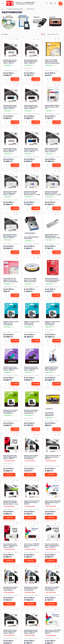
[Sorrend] (54, 34)
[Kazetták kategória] (55, 22)
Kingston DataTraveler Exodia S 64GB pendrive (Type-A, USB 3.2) (31, 369)
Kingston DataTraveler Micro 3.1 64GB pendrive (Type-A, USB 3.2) (52, 545)
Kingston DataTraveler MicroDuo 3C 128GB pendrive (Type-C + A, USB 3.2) (53, 194)
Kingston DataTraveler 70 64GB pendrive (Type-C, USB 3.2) (53, 457)
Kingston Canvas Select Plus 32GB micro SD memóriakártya (31, 457)
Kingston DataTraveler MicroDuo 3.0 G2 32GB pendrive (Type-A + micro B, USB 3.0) (11, 503)
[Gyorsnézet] (17, 40)
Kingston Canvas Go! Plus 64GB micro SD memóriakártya (11, 323)
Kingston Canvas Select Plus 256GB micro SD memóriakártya (31, 589)
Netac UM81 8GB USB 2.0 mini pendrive (32, 238)
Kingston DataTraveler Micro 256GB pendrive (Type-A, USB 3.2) (10, 236)
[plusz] (9, 78)
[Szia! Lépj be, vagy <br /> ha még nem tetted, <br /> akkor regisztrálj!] (55, 3)
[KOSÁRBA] (15, 79)
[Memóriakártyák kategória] (24, 22)
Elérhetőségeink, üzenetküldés (25, 4)
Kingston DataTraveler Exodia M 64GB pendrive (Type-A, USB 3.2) (31, 150)
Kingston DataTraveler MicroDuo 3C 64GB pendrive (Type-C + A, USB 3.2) (32, 194)
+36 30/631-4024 (29, 3)
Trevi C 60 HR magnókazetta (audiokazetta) (49, 414)
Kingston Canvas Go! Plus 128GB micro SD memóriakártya (32, 323)
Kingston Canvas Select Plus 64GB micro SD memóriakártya (11, 412)
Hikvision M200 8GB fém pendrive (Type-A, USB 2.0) (52, 107)
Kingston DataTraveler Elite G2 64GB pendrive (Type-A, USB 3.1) (10, 457)
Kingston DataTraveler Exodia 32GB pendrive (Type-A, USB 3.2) (10, 632)
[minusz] (9, 80)
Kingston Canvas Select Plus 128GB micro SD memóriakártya (31, 412)
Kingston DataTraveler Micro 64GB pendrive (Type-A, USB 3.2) (10, 193)
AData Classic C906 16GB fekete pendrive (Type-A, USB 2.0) (53, 502)
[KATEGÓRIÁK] (3, 3)
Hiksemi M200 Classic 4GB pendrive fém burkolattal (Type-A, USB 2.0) (52, 237)
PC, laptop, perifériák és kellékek (15, 9)
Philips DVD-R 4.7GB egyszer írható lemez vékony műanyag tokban (11, 280)
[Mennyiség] (6, 79)
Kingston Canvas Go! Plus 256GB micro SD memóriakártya (53, 323)
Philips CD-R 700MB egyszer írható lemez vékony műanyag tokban (52, 62)
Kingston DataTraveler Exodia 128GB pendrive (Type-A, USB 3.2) (31, 632)
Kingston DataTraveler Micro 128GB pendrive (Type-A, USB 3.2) (52, 150)
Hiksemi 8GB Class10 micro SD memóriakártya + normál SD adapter (52, 280)
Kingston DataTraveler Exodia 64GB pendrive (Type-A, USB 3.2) (10, 107)
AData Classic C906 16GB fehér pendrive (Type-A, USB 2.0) (53, 632)
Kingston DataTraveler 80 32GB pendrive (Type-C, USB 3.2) (32, 502)
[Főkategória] (2, 9)
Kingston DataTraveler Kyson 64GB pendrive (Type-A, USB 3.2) (10, 62)
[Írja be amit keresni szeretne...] (47, 3)
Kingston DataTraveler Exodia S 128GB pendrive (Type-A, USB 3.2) (11, 369)
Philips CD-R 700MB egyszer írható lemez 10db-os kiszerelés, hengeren (30, 281)
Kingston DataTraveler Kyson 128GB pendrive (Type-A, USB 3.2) (31, 62)
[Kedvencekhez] (14, 40)
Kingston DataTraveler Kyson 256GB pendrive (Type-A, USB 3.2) (10, 150)
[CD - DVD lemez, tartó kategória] (9, 22)
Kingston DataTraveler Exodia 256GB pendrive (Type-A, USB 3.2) (31, 107)
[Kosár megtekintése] (61, 3)
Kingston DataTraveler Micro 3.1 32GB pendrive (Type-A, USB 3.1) (10, 545)
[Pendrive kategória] (40, 22)
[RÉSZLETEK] (9, 475)
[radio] (44, 34)
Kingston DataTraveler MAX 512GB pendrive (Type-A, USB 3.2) (52, 369)
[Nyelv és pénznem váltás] (51, 3)
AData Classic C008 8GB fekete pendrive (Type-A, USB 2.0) (32, 545)
